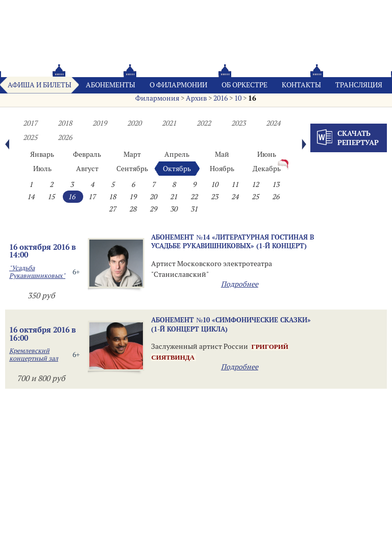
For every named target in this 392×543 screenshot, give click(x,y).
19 (133, 197)
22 (194, 197)
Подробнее (240, 284)
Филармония (157, 98)
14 (31, 197)
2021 (169, 123)
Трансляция (359, 85)
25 (255, 197)
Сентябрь (132, 169)
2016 (220, 98)
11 (235, 184)
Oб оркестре (244, 85)
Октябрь (177, 169)
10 (238, 98)
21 (174, 197)
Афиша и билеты (40, 85)
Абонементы (111, 85)
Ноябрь (222, 169)
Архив (196, 98)
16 (252, 98)
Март (132, 154)
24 (235, 197)
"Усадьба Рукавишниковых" (37, 272)
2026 (65, 137)
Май (222, 154)
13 (276, 184)
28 (133, 209)
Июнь (267, 154)
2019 (100, 123)
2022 (204, 123)
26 (276, 197)
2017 (30, 123)
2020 (134, 123)
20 (153, 197)
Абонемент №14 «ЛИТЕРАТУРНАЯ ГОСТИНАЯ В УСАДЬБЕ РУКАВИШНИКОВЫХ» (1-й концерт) (232, 241)
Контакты (301, 85)
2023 (238, 123)
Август (87, 169)
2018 (65, 123)
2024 (273, 123)
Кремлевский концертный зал (34, 355)
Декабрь (267, 169)
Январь (42, 154)
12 (255, 184)
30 (174, 209)
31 (194, 209)
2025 (30, 137)
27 (112, 209)
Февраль (87, 154)
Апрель (177, 154)
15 (51, 197)
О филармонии (178, 85)
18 (112, 197)
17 (92, 197)
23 (214, 197)
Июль (42, 169)
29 (153, 209)
